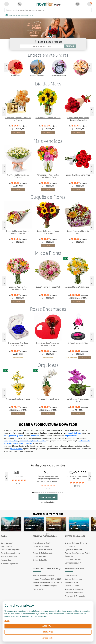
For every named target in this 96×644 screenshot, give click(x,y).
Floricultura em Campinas (32, 527)
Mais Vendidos (48, 141)
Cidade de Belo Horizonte (43, 553)
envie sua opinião (48, 497)
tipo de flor (35, 436)
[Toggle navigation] (7, 4)
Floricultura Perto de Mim (48, 514)
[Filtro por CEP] (42, 46)
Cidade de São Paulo (41, 546)
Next (90, 68)
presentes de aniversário (23, 443)
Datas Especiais (71, 576)
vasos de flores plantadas (29, 441)
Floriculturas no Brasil (41, 543)
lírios (6, 436)
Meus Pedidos (6, 546)
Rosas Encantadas (48, 309)
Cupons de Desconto (73, 559)
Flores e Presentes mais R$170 (45, 586)
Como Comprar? (7, 543)
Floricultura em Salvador (54, 527)
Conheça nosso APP (73, 563)
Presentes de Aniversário (75, 596)
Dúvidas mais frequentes (11, 550)
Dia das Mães (48, 84)
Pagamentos (6, 560)
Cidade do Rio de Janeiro (43, 550)
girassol (20, 436)
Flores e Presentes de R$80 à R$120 (47, 579)
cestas (43, 441)
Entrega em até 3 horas (48, 55)
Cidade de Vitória (40, 557)
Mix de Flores (48, 253)
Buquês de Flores (48, 197)
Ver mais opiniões (48, 502)
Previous (6, 68)
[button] (78, 4)
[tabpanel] (48, 29)
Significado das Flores (73, 550)
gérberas (13, 436)
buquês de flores (74, 433)
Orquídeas (48, 365)
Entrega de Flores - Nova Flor (76, 543)
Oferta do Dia (38, 589)
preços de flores (16, 449)
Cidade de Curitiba (40, 560)
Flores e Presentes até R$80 (44, 576)
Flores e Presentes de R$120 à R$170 (47, 582)
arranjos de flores (11, 441)
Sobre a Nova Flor (72, 546)
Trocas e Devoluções (9, 557)
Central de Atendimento (10, 553)
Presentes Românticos (74, 593)
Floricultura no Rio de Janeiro (78, 527)
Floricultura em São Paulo (11, 527)
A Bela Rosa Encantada (74, 589)
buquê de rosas (71, 436)
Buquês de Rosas (72, 582)
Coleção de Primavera (73, 579)
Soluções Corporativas (10, 563)
